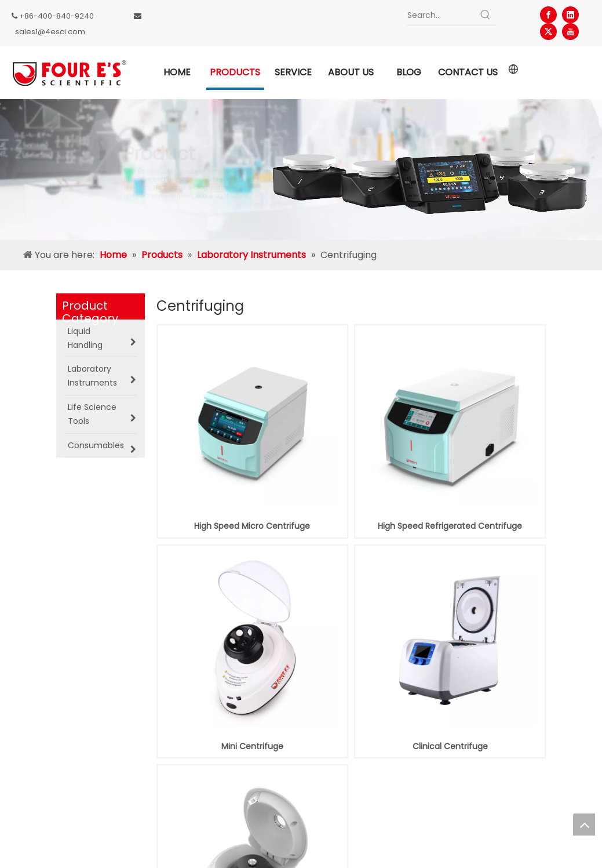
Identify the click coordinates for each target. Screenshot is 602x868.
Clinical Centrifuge (450, 746)
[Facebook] (548, 15)
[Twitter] (548, 32)
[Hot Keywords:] (486, 15)
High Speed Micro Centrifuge (252, 526)
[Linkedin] (570, 15)
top (584, 825)
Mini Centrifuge (252, 746)
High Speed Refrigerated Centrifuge (450, 526)
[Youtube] (570, 32)
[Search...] (441, 15)
